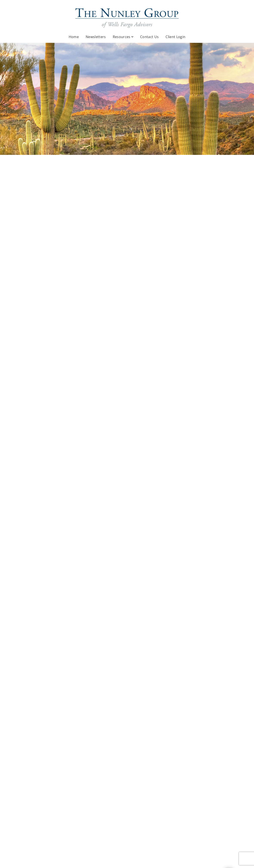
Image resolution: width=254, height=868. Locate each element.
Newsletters (96, 37)
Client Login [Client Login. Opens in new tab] (175, 37)
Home (74, 37)
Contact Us (149, 37)
